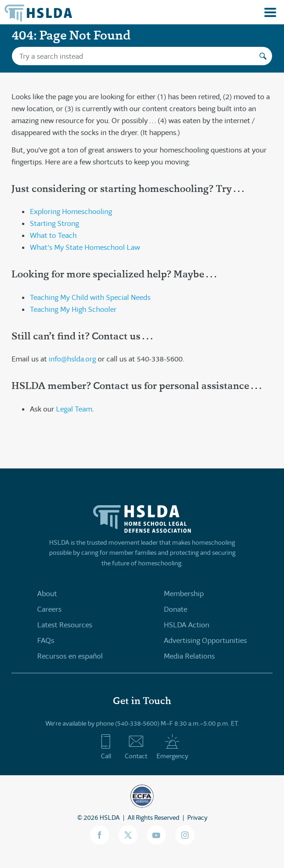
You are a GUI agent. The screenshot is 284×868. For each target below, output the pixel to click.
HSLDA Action (187, 625)
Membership (184, 594)
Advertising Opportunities (205, 640)
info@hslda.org (72, 359)
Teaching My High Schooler (73, 309)
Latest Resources (65, 625)
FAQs (46, 640)
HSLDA (110, 817)
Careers (49, 609)
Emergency (172, 747)
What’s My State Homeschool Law (85, 247)
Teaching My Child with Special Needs (90, 297)
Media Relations (189, 656)
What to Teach (53, 235)
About (47, 594)
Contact (136, 747)
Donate (175, 609)
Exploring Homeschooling (71, 211)
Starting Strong (54, 223)
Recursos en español (70, 656)
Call (106, 747)
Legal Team (74, 409)
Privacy (197, 817)
